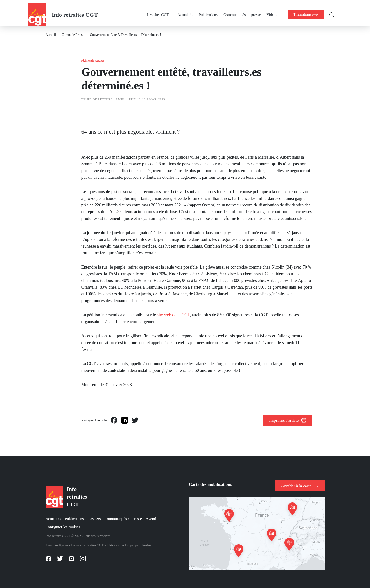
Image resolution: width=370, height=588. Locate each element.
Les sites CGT (156, 11)
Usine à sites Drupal (121, 545)
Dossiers (94, 518)
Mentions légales (57, 545)
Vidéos (269, 11)
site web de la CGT (173, 315)
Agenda (152, 518)
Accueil (51, 31)
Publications (206, 11)
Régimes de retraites (96, 58)
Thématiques (304, 11)
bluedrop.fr (148, 545)
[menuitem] (160, 11)
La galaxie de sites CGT (87, 545)
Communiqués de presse (240, 11)
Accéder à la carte (298, 483)
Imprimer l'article (285, 422)
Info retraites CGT (75, 11)
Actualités (183, 11)
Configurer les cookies (63, 526)
